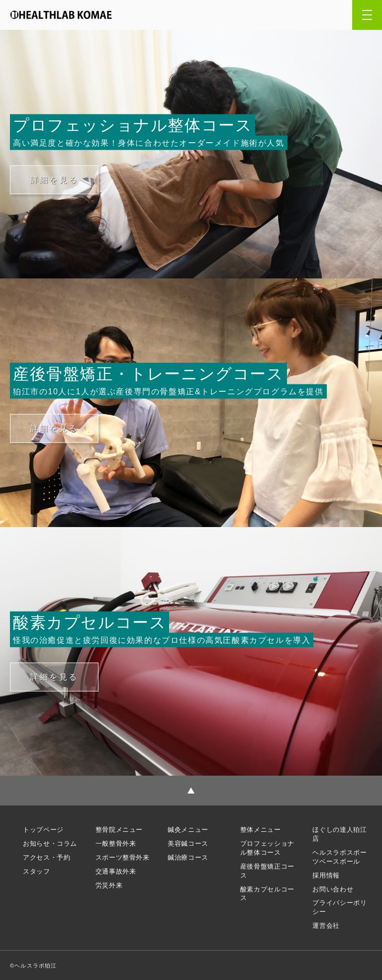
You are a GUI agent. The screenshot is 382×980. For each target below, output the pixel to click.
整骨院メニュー (119, 830)
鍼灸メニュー (188, 830)
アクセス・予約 (47, 857)
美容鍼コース (188, 844)
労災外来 (109, 885)
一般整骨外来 (116, 844)
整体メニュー (261, 830)
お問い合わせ (333, 889)
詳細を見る (54, 179)
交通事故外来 (116, 871)
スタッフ (37, 871)
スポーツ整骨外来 (123, 857)
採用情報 (326, 875)
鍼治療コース (188, 857)
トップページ (43, 830)
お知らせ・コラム (50, 844)
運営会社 (326, 926)
